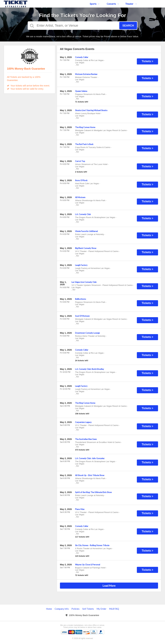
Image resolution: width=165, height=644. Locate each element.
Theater (131, 4)
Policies (75, 609)
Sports (95, 4)
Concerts (113, 4)
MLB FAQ (114, 609)
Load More (109, 586)
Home (49, 609)
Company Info (62, 609)
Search (128, 26)
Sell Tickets (88, 609)
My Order (101, 609)
